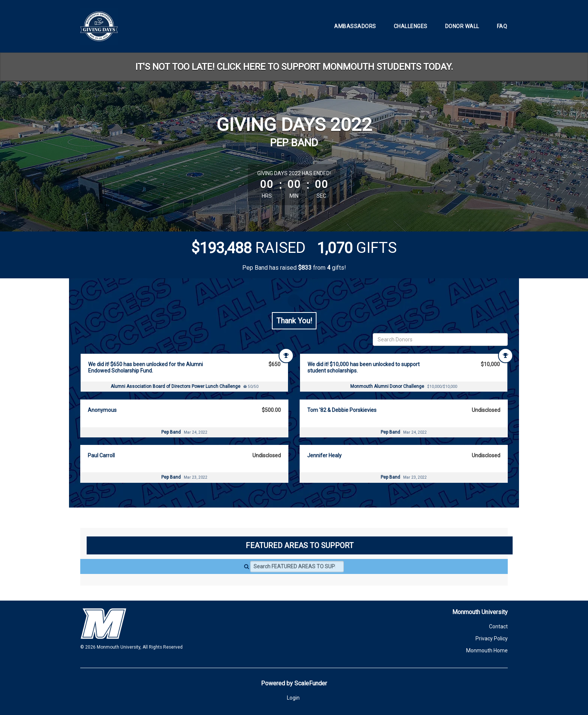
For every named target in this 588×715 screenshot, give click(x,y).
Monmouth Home (487, 650)
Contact (498, 626)
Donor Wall (462, 26)
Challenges (411, 26)
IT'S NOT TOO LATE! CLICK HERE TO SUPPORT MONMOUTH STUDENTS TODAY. (294, 67)
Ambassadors (355, 26)
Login (293, 698)
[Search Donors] (440, 339)
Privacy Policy (492, 638)
